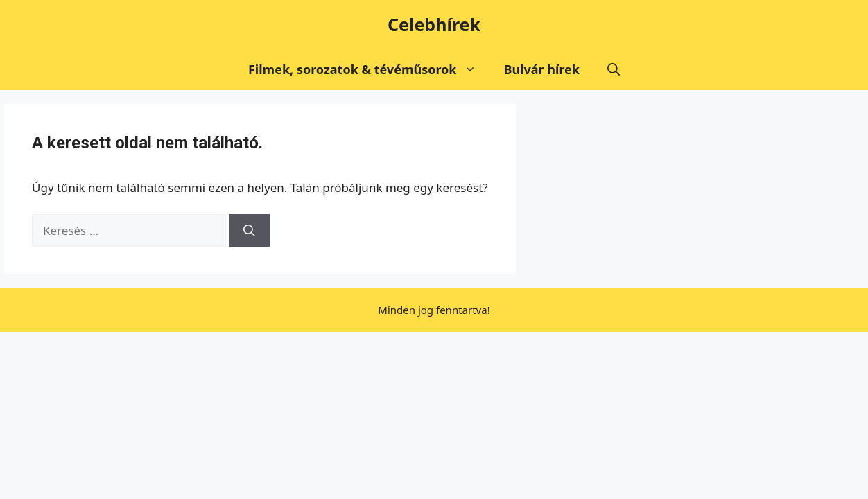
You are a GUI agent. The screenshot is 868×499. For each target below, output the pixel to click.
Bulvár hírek (542, 69)
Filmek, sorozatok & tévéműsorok (369, 69)
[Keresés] (249, 231)
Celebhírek (434, 24)
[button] (614, 69)
